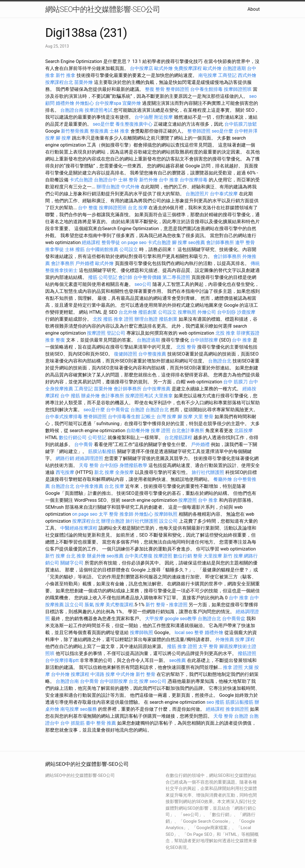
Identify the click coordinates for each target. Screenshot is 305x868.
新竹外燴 (148, 180)
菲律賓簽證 (248, 333)
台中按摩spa (108, 103)
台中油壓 (144, 117)
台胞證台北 (220, 361)
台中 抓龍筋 (72, 723)
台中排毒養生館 (124, 417)
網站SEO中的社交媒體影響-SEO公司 (103, 9)
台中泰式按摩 (224, 194)
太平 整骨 (108, 514)
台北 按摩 (138, 208)
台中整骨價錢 (147, 277)
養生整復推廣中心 (134, 124)
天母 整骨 (89, 465)
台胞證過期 (234, 68)
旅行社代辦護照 (208, 472)
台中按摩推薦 (157, 389)
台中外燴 (60, 674)
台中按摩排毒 (194, 180)
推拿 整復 (55, 340)
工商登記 (227, 75)
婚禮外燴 (65, 103)
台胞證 (137, 410)
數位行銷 (183, 556)
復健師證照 (126, 354)
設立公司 (168, 521)
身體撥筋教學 (133, 465)
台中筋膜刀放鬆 (241, 124)
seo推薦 (197, 242)
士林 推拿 (119, 131)
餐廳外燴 (223, 479)
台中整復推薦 (152, 354)
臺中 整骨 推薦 (101, 723)
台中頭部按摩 (204, 340)
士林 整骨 (128, 180)
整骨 (198, 556)
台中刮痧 (226, 312)
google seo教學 (181, 619)
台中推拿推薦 (89, 486)
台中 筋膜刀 (235, 382)
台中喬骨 (83, 444)
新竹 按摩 (55, 556)
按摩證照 (96, 333)
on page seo (134, 242)
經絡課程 (91, 242)
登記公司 (116, 333)
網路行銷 (65, 458)
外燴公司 (207, 312)
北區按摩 (244, 431)
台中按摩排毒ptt (62, 660)
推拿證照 (178, 605)
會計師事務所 (220, 242)
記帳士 (148, 417)
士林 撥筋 (75, 249)
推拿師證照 (237, 709)
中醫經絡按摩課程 (79, 528)
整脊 (199, 632)
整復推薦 (99, 131)
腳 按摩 (63, 138)
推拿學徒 (55, 249)
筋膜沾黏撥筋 (102, 451)
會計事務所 (63, 263)
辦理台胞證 (108, 187)
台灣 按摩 (166, 417)
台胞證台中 (106, 180)
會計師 (125, 277)
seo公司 (143, 284)
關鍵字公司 (72, 563)
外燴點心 (85, 103)
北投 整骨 (186, 347)
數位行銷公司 (73, 437)
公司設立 (129, 249)
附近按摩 (164, 117)
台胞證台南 (72, 110)
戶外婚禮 (85, 263)
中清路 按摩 (103, 674)
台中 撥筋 (70, 396)
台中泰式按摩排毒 (64, 417)
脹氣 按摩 (95, 605)
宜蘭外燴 (132, 103)
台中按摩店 (141, 68)
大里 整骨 (204, 417)
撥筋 (93, 277)
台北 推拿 (76, 556)
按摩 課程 (245, 639)
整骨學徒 (111, 242)
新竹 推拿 (66, 75)
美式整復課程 (119, 605)
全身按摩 (124, 472)
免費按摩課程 (188, 68)
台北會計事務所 (188, 431)
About (254, 9)
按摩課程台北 (59, 82)
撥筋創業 (148, 312)
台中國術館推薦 (102, 249)
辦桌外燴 (90, 396)
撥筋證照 (247, 653)
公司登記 (108, 277)
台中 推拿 (169, 180)
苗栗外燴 (83, 82)
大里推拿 (164, 396)
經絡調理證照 (89, 458)
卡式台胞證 (81, 180)
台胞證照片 (197, 194)
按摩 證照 (161, 431)
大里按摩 (213, 556)
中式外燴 (130, 187)
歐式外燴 (164, 68)
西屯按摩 (65, 472)
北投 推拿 (225, 333)
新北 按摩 (104, 472)
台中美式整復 (139, 556)
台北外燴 (128, 312)
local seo (184, 632)
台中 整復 (88, 208)
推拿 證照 (124, 319)
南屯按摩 (208, 75)
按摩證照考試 (99, 110)
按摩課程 (80, 674)
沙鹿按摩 (246, 312)
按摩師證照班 (238, 89)
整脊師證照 (177, 89)
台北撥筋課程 (178, 437)
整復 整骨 (155, 89)
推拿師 (126, 514)
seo (210, 702)
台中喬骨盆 (118, 410)
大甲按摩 (154, 619)
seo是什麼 (104, 124)
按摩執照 (187, 312)
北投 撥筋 (103, 319)
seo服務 (88, 709)
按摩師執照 (166, 514)
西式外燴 (247, 75)
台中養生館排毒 (206, 89)
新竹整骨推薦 (75, 131)
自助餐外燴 (138, 431)
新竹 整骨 (155, 605)
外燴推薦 (225, 639)
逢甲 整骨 (245, 242)
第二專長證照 (176, 277)
